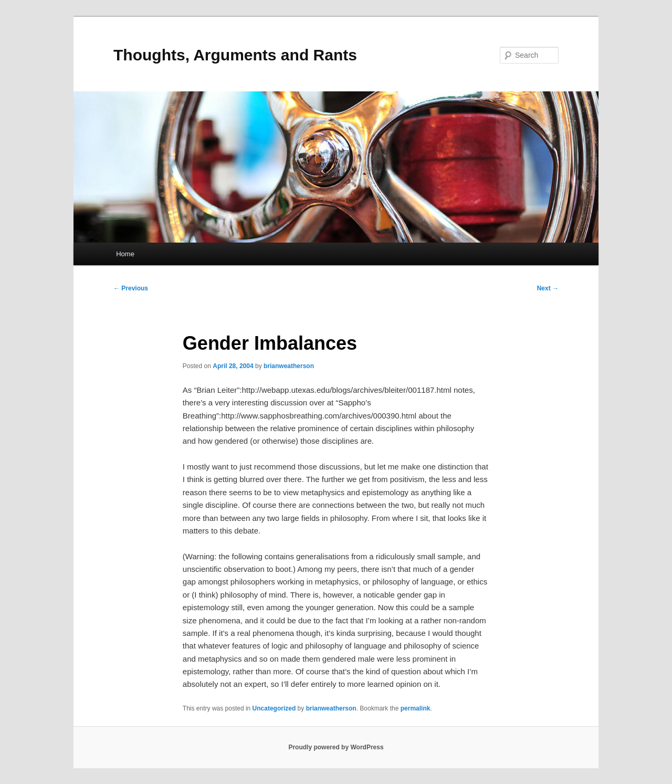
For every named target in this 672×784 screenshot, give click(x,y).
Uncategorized (274, 708)
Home (125, 254)
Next (548, 288)
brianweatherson (289, 366)
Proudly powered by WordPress (336, 747)
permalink (416, 708)
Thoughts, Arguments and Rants (235, 55)
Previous (131, 288)
